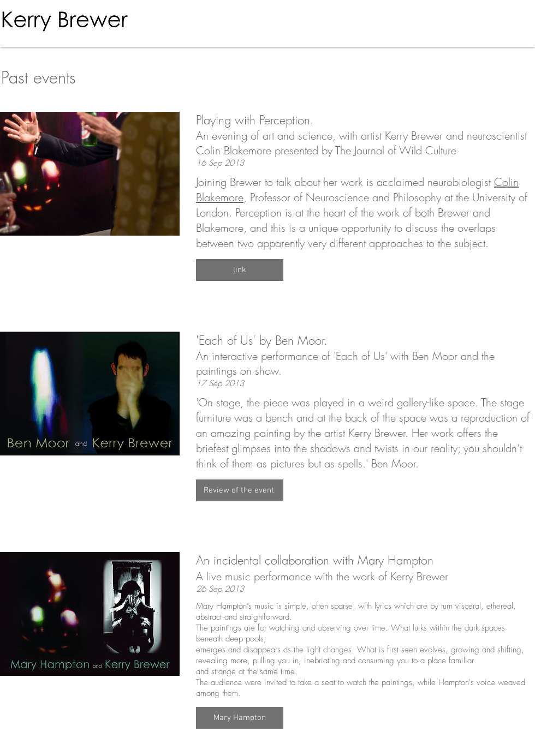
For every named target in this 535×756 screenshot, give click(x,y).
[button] (240, 270)
